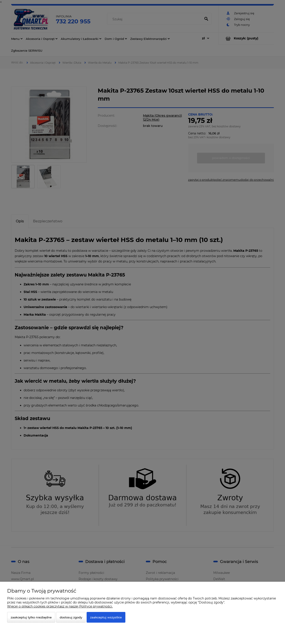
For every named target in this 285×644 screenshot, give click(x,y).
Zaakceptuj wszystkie (106, 617)
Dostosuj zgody (71, 617)
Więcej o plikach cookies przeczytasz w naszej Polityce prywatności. (60, 606)
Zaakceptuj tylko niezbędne (31, 617)
